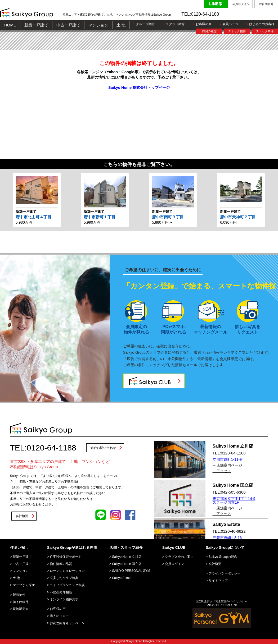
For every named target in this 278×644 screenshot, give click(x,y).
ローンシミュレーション (67, 571)
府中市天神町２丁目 (238, 217)
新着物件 (19, 595)
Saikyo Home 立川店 (127, 557)
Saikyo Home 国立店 (127, 564)
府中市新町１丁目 (100, 217)
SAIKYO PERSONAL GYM (131, 571)
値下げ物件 (21, 602)
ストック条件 (265, 31)
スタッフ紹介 (175, 24)
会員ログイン (241, 4)
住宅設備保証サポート (66, 557)
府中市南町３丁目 (168, 217)
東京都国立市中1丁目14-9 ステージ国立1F (234, 500)
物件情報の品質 (61, 564)
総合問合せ (266, 4)
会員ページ (230, 24)
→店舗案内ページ (227, 465)
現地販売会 (21, 609)
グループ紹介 (145, 24)
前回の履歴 (209, 31)
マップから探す (24, 585)
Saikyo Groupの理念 (223, 557)
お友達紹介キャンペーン (67, 623)
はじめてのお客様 (262, 24)
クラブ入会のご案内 (179, 557)
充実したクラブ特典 (64, 578)
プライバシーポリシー (225, 573)
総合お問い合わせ (103, 448)
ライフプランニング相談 (67, 585)
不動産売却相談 (61, 592)
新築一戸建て (36, 25)
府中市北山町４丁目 (33, 217)
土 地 (121, 25)
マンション (98, 25)
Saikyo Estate (122, 578)
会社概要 (22, 516)
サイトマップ (218, 581)
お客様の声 (204, 24)
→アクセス (222, 471)
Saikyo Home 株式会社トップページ (139, 88)
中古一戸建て (68, 25)
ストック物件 (237, 31)
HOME (10, 25)
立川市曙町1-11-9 (227, 459)
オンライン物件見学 (64, 599)
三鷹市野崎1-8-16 (227, 538)
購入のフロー (59, 616)
